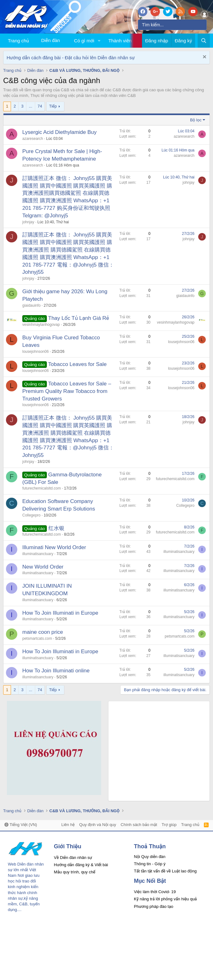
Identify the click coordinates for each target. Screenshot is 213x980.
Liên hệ (68, 825)
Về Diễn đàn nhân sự (73, 858)
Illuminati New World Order (54, 547)
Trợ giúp (169, 825)
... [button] (31, 106)
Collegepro (31, 515)
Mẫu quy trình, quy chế (75, 872)
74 (40, 106)
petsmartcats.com (37, 638)
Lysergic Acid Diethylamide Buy (60, 132)
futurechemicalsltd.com (42, 488)
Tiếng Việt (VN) (21, 825)
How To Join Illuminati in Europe (60, 613)
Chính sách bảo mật (139, 825)
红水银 (56, 528)
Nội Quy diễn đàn (150, 857)
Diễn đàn (51, 40)
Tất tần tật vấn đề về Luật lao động (165, 871)
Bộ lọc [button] (196, 120)
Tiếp (53, 106)
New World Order (43, 567)
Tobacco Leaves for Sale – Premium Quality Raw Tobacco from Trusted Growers (67, 391)
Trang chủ (18, 41)
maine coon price (43, 632)
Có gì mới (84, 41)
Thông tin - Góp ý (150, 864)
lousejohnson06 (35, 352)
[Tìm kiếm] (172, 25)
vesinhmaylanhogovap (41, 325)
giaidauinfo (31, 305)
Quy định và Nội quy (98, 825)
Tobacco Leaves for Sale (77, 364)
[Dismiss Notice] (204, 58)
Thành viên (120, 41)
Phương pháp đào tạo (153, 906)
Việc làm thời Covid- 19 (155, 892)
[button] (99, 41)
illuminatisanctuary (38, 554)
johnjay (28, 222)
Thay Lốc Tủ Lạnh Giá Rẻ (79, 318)
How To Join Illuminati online (56, 671)
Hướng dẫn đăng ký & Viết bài (81, 865)
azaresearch (33, 139)
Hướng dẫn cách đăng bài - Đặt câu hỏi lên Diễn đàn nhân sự (71, 58)
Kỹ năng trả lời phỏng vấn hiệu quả (165, 899)
